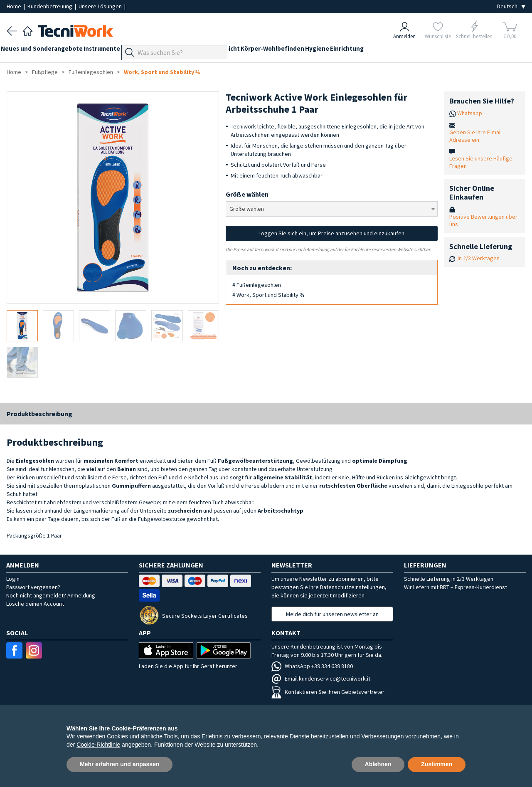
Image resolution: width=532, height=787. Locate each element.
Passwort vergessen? (33, 587)
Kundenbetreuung (50, 6)
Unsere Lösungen (101, 6)
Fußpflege (181, 51)
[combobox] (332, 209)
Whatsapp (470, 113)
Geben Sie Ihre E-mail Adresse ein (475, 136)
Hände (242, 51)
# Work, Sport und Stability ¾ (268, 295)
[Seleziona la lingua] (511, 6)
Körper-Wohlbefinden (319, 51)
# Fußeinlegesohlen (257, 285)
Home (15, 6)
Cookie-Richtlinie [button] (98, 745)
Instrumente (113, 51)
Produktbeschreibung (39, 414)
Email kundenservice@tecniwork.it (321, 678)
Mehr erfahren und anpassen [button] (119, 764)
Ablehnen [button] (378, 764)
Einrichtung (405, 51)
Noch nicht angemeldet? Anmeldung (51, 595)
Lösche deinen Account (35, 604)
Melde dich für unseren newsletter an (332, 614)
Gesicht (270, 51)
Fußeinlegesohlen (91, 72)
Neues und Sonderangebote (48, 51)
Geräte (149, 51)
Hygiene (369, 51)
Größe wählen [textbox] (247, 209)
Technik (215, 51)
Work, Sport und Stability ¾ (162, 72)
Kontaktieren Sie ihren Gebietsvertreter (328, 692)
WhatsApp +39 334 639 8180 (312, 666)
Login (13, 579)
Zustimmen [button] (437, 764)
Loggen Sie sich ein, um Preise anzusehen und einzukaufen (331, 233)
